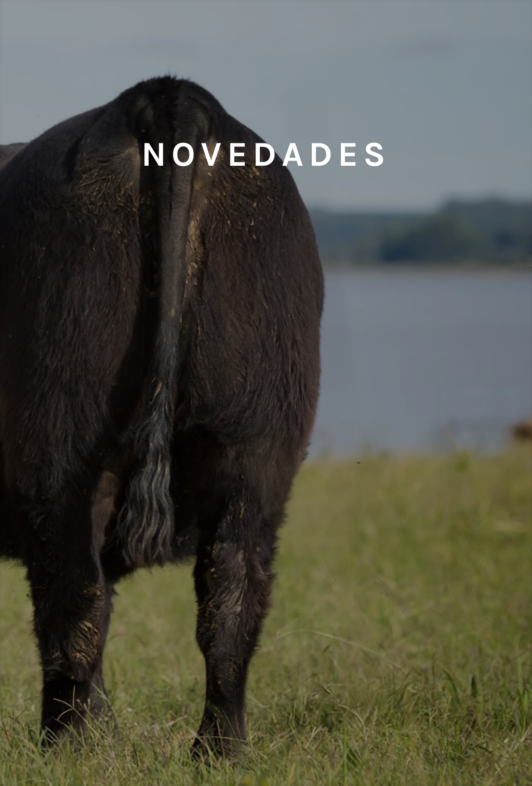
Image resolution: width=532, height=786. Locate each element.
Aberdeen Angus (350, 39)
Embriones (96, 39)
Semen (182, 39)
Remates (436, 39)
